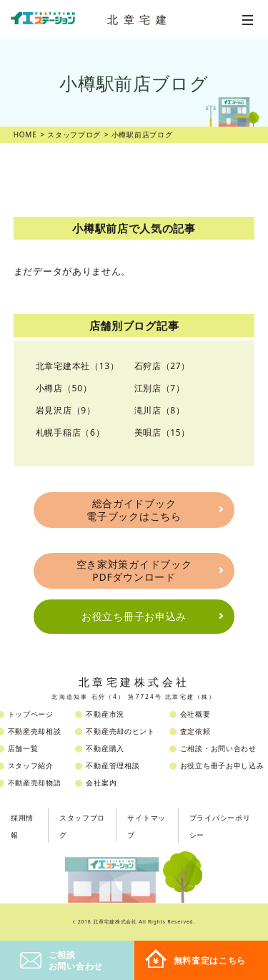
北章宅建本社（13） (78, 366)
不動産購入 (105, 748)
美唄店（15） (163, 432)
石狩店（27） (163, 366)
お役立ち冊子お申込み (134, 616)
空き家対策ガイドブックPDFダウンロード (134, 570)
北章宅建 (139, 19)
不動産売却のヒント (120, 731)
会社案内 (101, 783)
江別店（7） (160, 388)
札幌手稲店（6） (70, 432)
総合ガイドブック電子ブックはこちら (134, 510)
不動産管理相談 (113, 765)
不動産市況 (105, 714)
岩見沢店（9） (66, 410)
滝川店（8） (160, 410)
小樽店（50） (64, 388)
